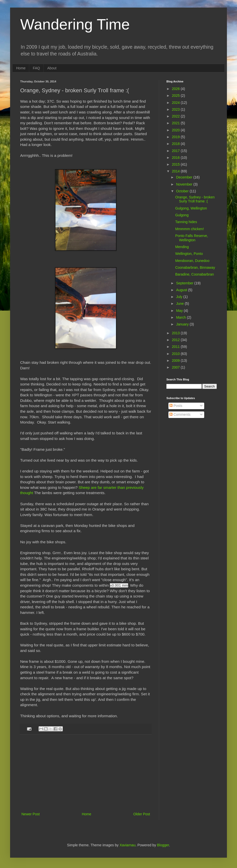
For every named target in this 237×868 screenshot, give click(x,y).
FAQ (36, 68)
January (183, 324)
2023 (176, 109)
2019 (176, 137)
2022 (176, 116)
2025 (176, 96)
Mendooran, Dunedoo (192, 261)
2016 (176, 158)
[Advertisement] (86, 773)
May (180, 311)
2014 (176, 171)
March (181, 317)
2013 (176, 333)
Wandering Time (75, 24)
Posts (176, 406)
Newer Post (31, 814)
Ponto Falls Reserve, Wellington (192, 238)
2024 (176, 103)
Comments (180, 414)
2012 (176, 340)
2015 (176, 164)
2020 (176, 130)
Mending (182, 247)
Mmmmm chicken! (190, 229)
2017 (176, 151)
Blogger (163, 845)
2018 (176, 144)
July (180, 297)
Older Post (142, 814)
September (185, 283)
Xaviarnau (127, 845)
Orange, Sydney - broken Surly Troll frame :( (195, 199)
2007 (176, 367)
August (182, 290)
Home (21, 68)
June (180, 304)
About (52, 68)
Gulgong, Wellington (191, 208)
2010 (176, 354)
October (183, 191)
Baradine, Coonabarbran (195, 274)
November (185, 184)
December (185, 177)
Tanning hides (186, 222)
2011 (176, 347)
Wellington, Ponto (189, 254)
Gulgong (182, 215)
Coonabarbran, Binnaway (195, 267)
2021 (176, 123)
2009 (176, 361)
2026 (176, 89)
